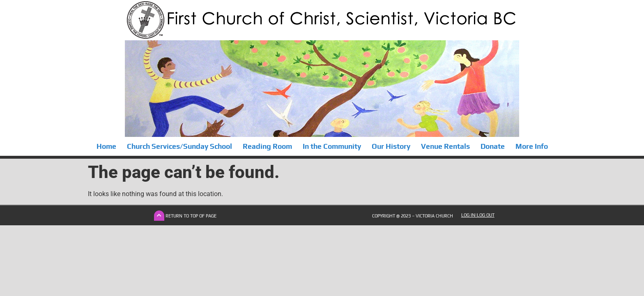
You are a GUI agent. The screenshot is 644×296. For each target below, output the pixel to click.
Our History (391, 146)
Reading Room (267, 146)
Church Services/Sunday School (179, 146)
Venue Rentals (445, 146)
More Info (532, 146)
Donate (493, 146)
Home (106, 146)
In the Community (332, 146)
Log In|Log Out (478, 215)
